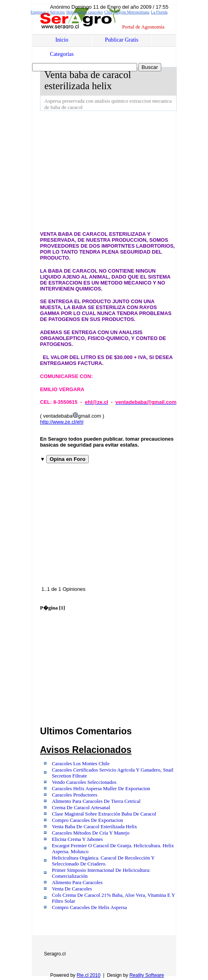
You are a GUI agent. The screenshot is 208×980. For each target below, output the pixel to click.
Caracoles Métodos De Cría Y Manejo (91, 833)
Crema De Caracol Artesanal (81, 808)
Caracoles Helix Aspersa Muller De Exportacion (101, 789)
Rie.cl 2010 (88, 975)
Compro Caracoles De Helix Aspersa (89, 907)
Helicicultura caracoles (84, 12)
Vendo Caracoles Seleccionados (84, 782)
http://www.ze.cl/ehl (62, 422)
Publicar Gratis (122, 40)
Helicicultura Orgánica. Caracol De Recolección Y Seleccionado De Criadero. (103, 861)
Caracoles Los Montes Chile (81, 764)
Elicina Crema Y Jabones (77, 839)
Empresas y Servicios (48, 12)
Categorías (62, 54)
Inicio (62, 40)
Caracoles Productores (75, 795)
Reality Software (147, 975)
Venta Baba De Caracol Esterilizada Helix (94, 827)
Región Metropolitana (132, 12)
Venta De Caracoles (72, 889)
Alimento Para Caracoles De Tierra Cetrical (96, 801)
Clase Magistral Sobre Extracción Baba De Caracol (104, 814)
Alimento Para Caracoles (77, 883)
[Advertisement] (124, 170)
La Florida (159, 12)
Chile (109, 12)
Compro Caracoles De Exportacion (87, 820)
